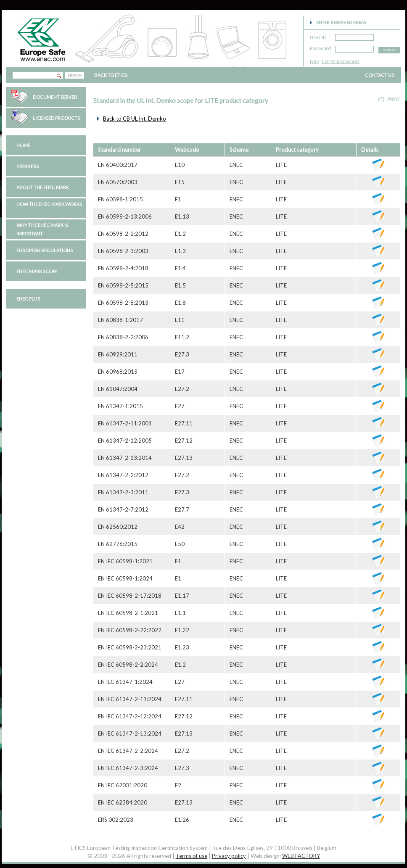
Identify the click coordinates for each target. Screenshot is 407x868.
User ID (318, 36)
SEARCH (75, 75)
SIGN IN (389, 50)
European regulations (45, 250)
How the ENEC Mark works (49, 204)
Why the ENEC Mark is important (42, 229)
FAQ (314, 61)
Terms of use (192, 856)
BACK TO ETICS (111, 75)
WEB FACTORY (301, 856)
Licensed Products (56, 118)
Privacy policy (229, 856)
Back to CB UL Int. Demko (135, 119)
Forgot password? (341, 61)
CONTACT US (379, 75)
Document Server (55, 97)
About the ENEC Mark (43, 187)
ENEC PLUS (28, 299)
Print (394, 99)
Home (23, 145)
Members (28, 166)
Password (320, 47)
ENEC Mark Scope (37, 271)
